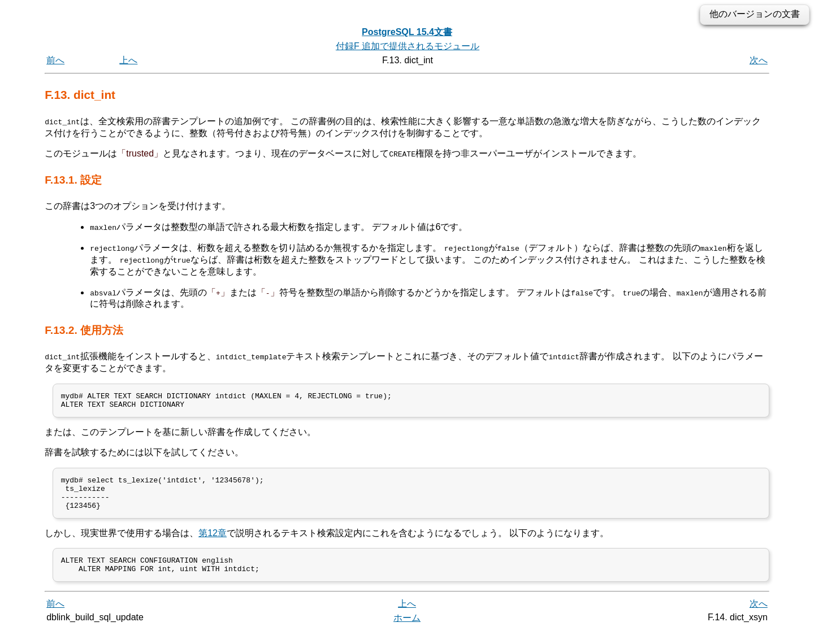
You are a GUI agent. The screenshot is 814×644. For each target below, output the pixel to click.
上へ (128, 60)
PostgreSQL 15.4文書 (407, 32)
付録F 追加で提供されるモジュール (408, 46)
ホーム (407, 631)
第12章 (213, 543)
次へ (759, 60)
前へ (55, 60)
